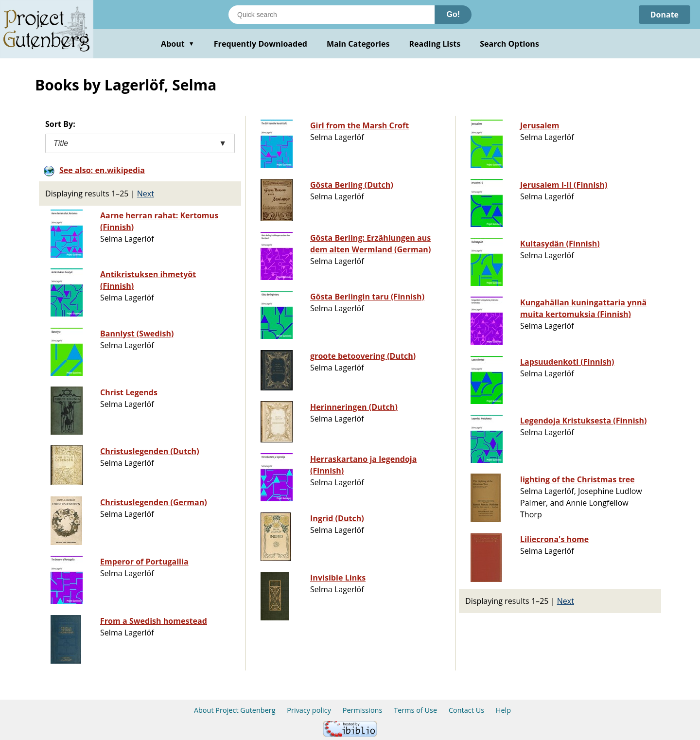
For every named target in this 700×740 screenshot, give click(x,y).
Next (146, 194)
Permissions (363, 710)
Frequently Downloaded (261, 44)
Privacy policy (309, 710)
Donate (664, 15)
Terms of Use (415, 710)
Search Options (509, 44)
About (178, 44)
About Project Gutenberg (235, 710)
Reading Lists (435, 44)
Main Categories (358, 44)
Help (503, 710)
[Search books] (332, 15)
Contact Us (466, 710)
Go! (453, 14)
